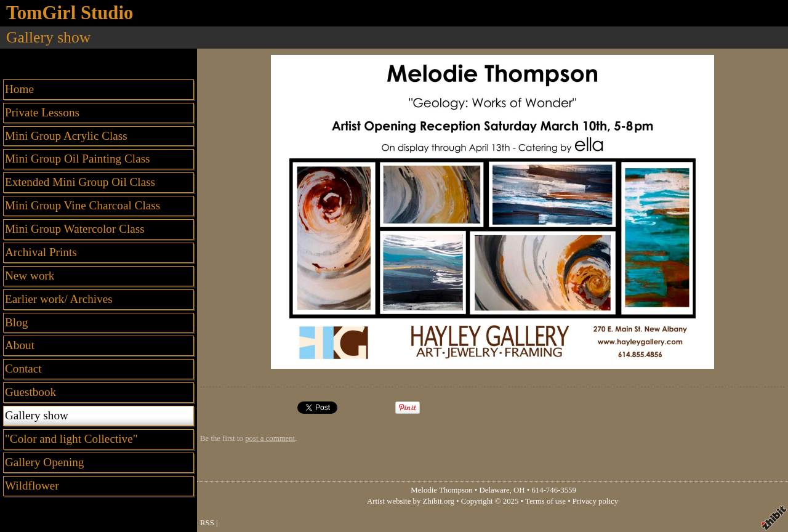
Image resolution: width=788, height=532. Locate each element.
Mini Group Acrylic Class (66, 136)
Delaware (495, 490)
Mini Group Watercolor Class (75, 229)
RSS (207, 523)
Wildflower (32, 486)
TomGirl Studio (70, 13)
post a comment (270, 438)
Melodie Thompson (441, 490)
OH (519, 490)
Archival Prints (41, 252)
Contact (23, 369)
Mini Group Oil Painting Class (78, 159)
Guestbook (30, 392)
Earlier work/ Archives (59, 299)
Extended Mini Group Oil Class (80, 182)
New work (30, 276)
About (20, 345)
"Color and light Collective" (71, 439)
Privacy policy (595, 501)
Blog (16, 322)
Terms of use (545, 501)
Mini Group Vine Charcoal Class (82, 205)
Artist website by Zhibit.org (411, 501)
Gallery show (37, 415)
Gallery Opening (44, 462)
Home (19, 89)
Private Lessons (42, 112)
